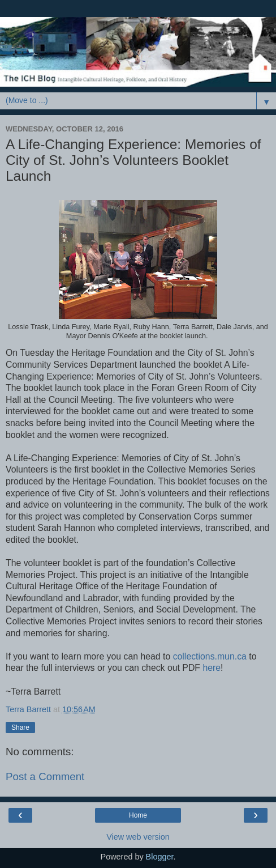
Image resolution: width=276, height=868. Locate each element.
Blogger (160, 857)
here (212, 668)
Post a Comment (45, 776)
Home (138, 815)
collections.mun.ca (210, 656)
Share (20, 727)
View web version (138, 837)
